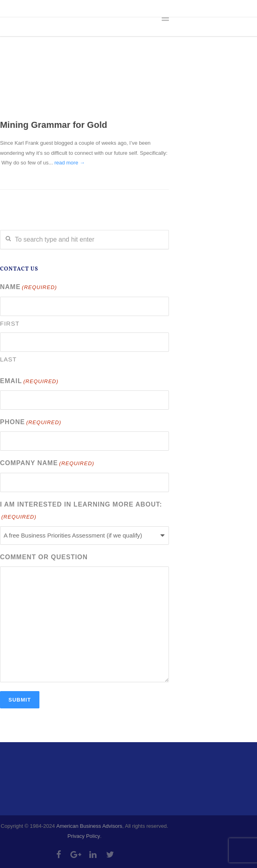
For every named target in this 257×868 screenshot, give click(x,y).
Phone (31, 423)
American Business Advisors (89, 826)
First (10, 323)
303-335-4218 (47, 8)
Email (29, 382)
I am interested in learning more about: (81, 512)
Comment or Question (44, 557)
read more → (70, 163)
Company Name (47, 464)
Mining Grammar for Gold (53, 125)
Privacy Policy (84, 836)
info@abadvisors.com (109, 8)
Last (8, 359)
